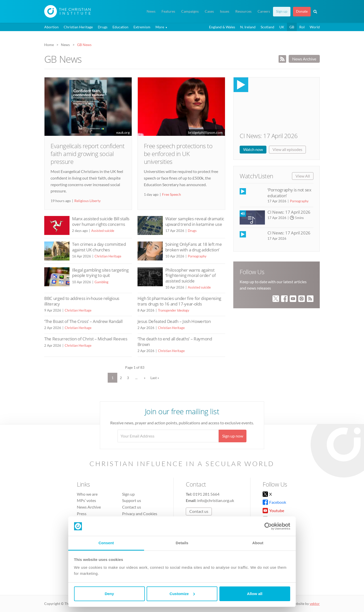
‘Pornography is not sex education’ (289, 193)
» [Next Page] (145, 378)
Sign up (282, 11)
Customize (182, 594)
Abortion (51, 27)
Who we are (87, 494)
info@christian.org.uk (216, 500)
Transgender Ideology (174, 310)
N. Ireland (248, 27)
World (315, 27)
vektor (315, 604)
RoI (302, 27)
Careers (264, 11)
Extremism (142, 27)
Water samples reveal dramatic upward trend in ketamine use (195, 221)
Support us (132, 500)
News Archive (304, 59)
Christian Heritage (78, 27)
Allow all (255, 594)
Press (82, 513)
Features (168, 11)
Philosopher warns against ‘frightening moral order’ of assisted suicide (191, 275)
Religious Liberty (87, 201)
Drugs (103, 27)
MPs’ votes (86, 500)
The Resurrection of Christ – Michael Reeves (86, 339)
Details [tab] (182, 543)
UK (282, 27)
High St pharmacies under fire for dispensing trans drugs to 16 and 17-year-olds (179, 301)
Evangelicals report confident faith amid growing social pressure (87, 154)
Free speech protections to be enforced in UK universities (178, 154)
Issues (225, 11)
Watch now (253, 149)
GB (292, 27)
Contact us (132, 507)
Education (120, 27)
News (151, 11)
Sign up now (233, 436)
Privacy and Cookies (140, 513)
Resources (243, 11)
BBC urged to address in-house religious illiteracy (82, 301)
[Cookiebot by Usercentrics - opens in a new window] (268, 526)
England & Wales (222, 27)
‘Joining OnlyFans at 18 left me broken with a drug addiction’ (194, 247)
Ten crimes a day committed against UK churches (99, 247)
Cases (209, 11)
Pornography (197, 256)
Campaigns (190, 11)
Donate (302, 11)
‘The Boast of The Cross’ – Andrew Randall (83, 321)
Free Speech (172, 194)
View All (303, 176)
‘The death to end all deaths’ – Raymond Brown (175, 342)
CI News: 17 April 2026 (269, 136)
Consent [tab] (106, 543)
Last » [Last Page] (155, 378)
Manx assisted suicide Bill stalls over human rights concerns (101, 221)
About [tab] (258, 543)
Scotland (267, 27)
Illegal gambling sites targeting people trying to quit (100, 273)
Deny (109, 594)
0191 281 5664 (206, 494)
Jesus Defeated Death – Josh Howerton (174, 321)
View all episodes (287, 149)
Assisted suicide (103, 231)
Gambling (101, 282)
